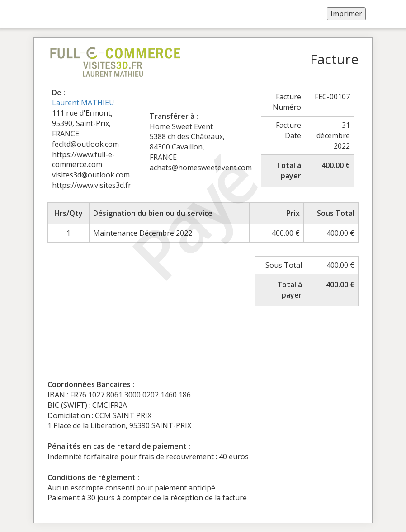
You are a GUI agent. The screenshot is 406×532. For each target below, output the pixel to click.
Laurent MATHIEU (83, 103)
